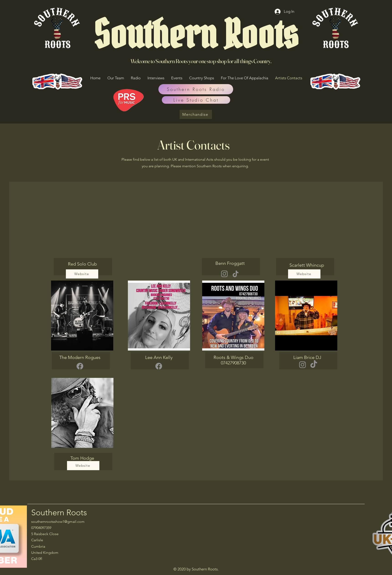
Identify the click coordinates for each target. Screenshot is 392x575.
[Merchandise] (196, 114)
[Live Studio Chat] (196, 100)
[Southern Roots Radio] (196, 89)
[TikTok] (236, 274)
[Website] (82, 274)
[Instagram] (224, 274)
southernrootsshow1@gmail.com (58, 522)
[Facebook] (80, 366)
